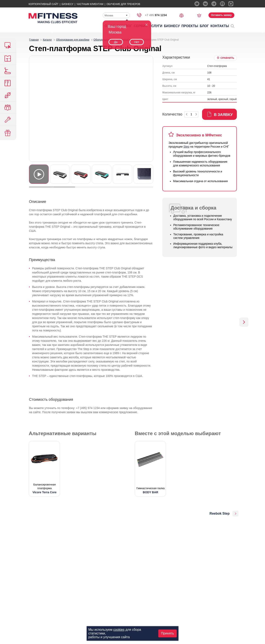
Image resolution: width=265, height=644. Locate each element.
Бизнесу (67, 4)
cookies (119, 630)
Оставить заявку (221, 15)
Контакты (220, 26)
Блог (204, 26)
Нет (137, 42)
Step (186, 147)
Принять (168, 633)
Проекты (190, 26)
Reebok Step (220, 513)
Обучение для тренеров (123, 4)
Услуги (156, 26)
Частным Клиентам (90, 4)
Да (116, 42)
